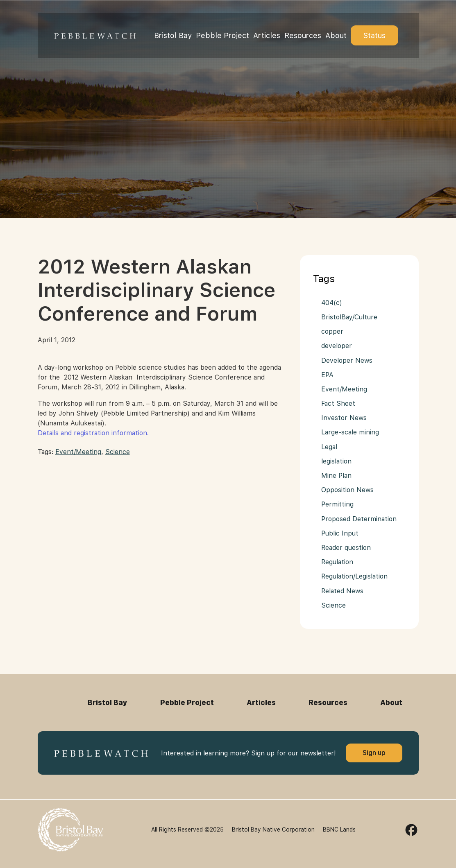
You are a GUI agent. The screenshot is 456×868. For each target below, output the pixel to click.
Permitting (337, 504)
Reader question (346, 548)
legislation (336, 461)
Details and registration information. (93, 433)
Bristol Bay (173, 35)
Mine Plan (336, 476)
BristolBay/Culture (349, 317)
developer (337, 346)
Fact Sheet (338, 403)
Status (374, 35)
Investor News (344, 418)
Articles (267, 35)
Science (118, 452)
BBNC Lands (339, 830)
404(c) (332, 303)
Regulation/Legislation (354, 576)
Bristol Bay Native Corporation (273, 830)
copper (332, 331)
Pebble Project (222, 35)
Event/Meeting (78, 452)
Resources (303, 35)
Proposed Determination (359, 519)
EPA (327, 375)
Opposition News (347, 490)
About (336, 35)
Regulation (337, 562)
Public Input (340, 533)
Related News (342, 591)
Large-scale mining (350, 432)
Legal (329, 447)
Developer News (347, 361)
